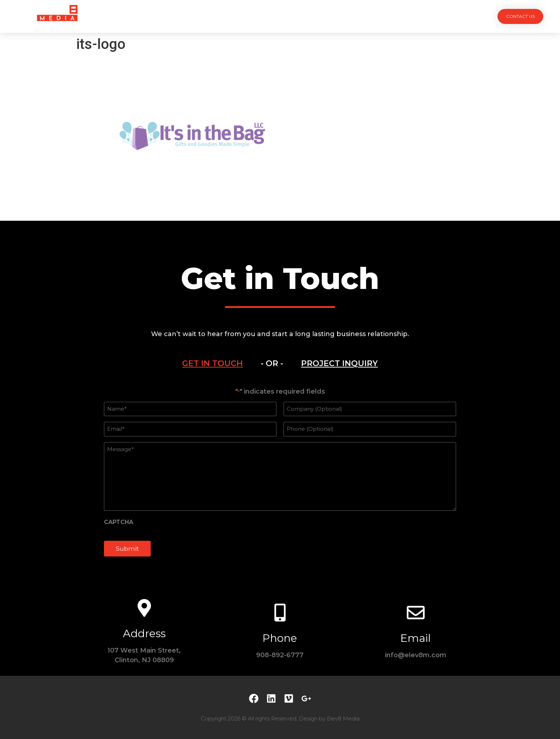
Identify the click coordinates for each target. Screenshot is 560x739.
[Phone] (280, 613)
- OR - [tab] (272, 363)
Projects (200, 16)
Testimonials (315, 16)
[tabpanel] (280, 476)
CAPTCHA (119, 522)
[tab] (212, 364)
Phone (280, 638)
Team (274, 16)
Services (240, 16)
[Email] (416, 613)
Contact (361, 16)
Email (416, 638)
